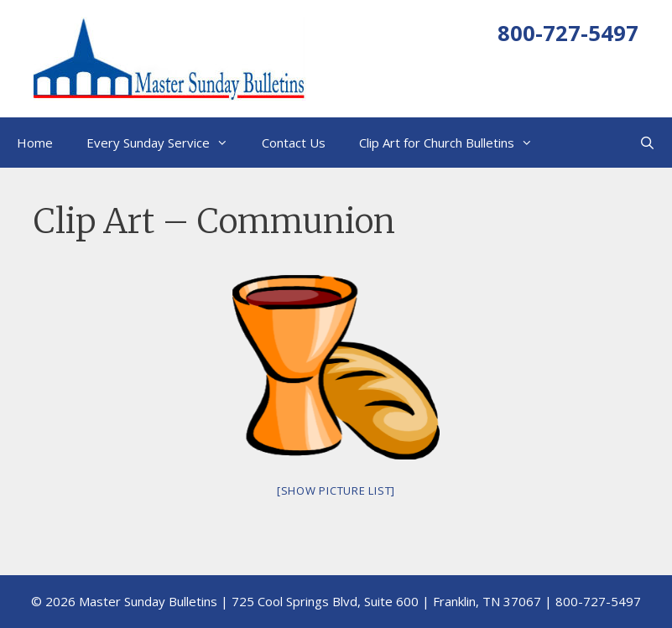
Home (35, 143)
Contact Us (294, 143)
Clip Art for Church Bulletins (454, 143)
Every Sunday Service (166, 143)
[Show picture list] (336, 490)
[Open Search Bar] (647, 143)
